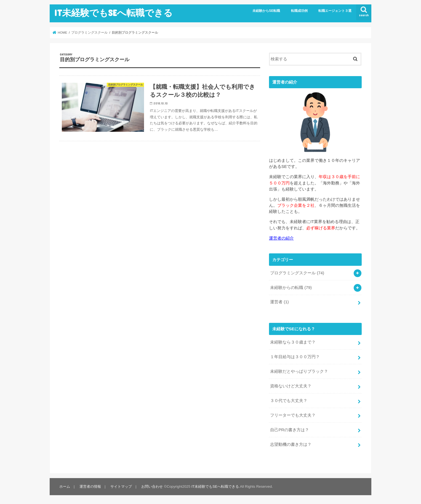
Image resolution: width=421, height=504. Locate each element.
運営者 (279, 302)
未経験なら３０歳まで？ (293, 342)
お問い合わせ (152, 486)
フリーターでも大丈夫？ (293, 415)
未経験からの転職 (291, 288)
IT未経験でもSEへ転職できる (113, 13)
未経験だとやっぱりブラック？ (299, 371)
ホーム (65, 486)
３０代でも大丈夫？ (289, 401)
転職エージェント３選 (335, 11)
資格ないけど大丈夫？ (291, 386)
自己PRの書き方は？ (290, 430)
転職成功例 (299, 11)
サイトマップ (121, 486)
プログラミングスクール (297, 273)
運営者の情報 (90, 486)
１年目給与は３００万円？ (295, 357)
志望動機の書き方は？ (291, 444)
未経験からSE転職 (266, 11)
